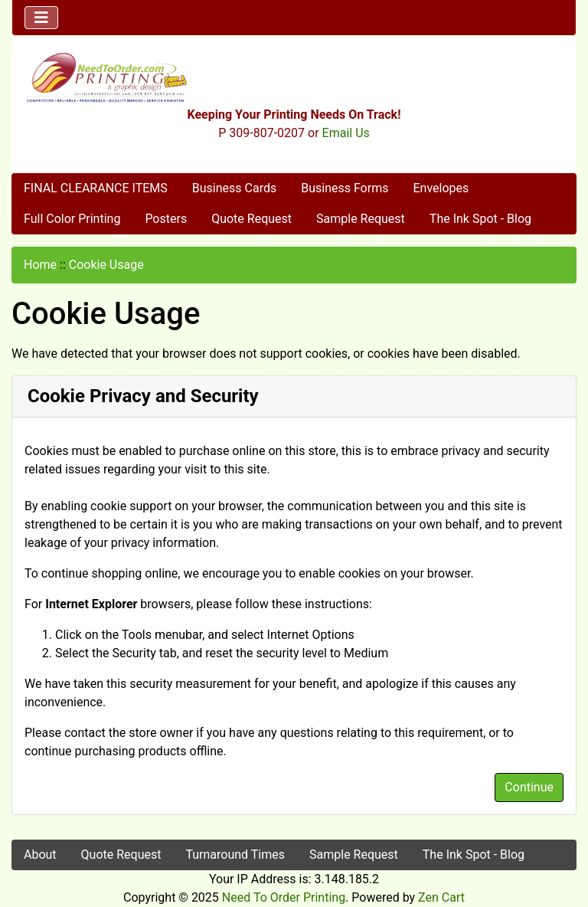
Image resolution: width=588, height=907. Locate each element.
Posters (166, 219)
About (40, 855)
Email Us (346, 133)
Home (40, 265)
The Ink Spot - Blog (480, 219)
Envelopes (441, 188)
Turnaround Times (235, 855)
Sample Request (361, 219)
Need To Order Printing (284, 897)
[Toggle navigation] (41, 18)
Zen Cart (441, 897)
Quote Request (252, 219)
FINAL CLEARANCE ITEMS (96, 188)
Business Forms (345, 188)
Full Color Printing (72, 219)
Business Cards (234, 188)
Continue (529, 787)
